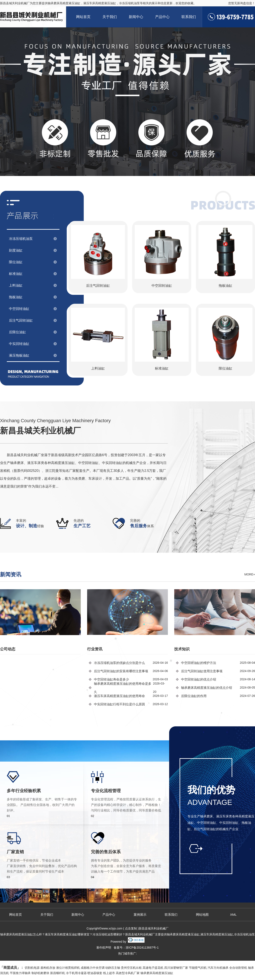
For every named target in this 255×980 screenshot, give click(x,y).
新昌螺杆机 (58, 973)
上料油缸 (16, 285)
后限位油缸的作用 (194, 696)
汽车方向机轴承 (218, 968)
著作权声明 (104, 948)
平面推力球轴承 (20, 973)
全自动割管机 (238, 968)
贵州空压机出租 (131, 968)
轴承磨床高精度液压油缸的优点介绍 (207, 688)
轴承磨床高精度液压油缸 (64, 3)
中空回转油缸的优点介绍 (199, 679)
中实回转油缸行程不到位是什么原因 (119, 704)
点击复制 (131, 928)
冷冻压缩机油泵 (21, 239)
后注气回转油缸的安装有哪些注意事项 (121, 671)
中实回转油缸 (19, 344)
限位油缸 (16, 262)
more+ (250, 574)
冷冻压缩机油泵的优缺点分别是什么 (119, 663)
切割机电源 (32, 968)
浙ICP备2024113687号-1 (142, 948)
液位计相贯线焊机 (68, 968)
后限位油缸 (17, 332)
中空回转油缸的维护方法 (199, 663)
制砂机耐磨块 (40, 973)
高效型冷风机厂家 (128, 973)
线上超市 (109, 973)
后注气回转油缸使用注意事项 (202, 671)
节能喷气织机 (198, 968)
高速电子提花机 (153, 968)
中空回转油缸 (19, 309)
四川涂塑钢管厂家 (176, 968)
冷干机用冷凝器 (76, 973)
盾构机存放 (48, 968)
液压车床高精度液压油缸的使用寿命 (119, 696)
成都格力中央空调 (93, 968)
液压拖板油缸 (19, 355)
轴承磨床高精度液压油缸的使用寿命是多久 (123, 688)
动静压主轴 (113, 968)
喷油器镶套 (95, 973)
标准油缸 (16, 274)
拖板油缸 (16, 297)
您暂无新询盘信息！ (242, 3)
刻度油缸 (16, 250)
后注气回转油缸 (21, 320)
